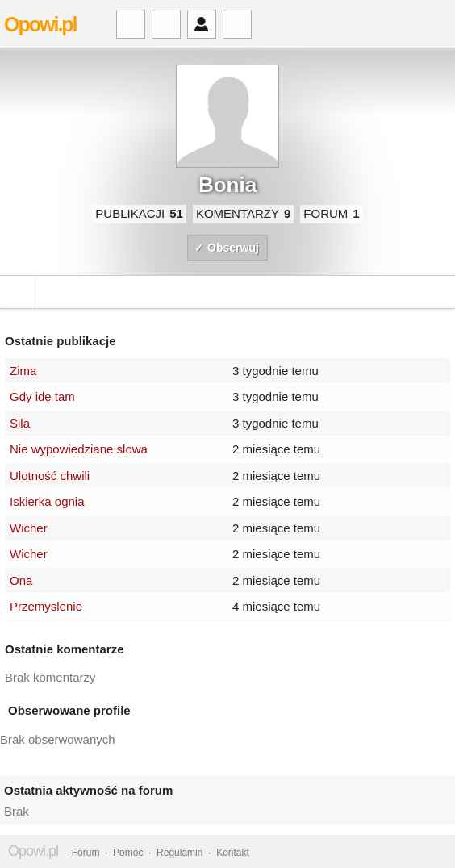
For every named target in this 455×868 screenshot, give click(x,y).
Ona (21, 580)
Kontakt (233, 853)
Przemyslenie (46, 606)
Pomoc (128, 853)
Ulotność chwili (50, 476)
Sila (20, 423)
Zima (23, 371)
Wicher (29, 528)
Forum (86, 853)
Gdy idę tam (42, 396)
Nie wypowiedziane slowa (79, 449)
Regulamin (179, 853)
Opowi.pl (40, 24)
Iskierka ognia (47, 501)
